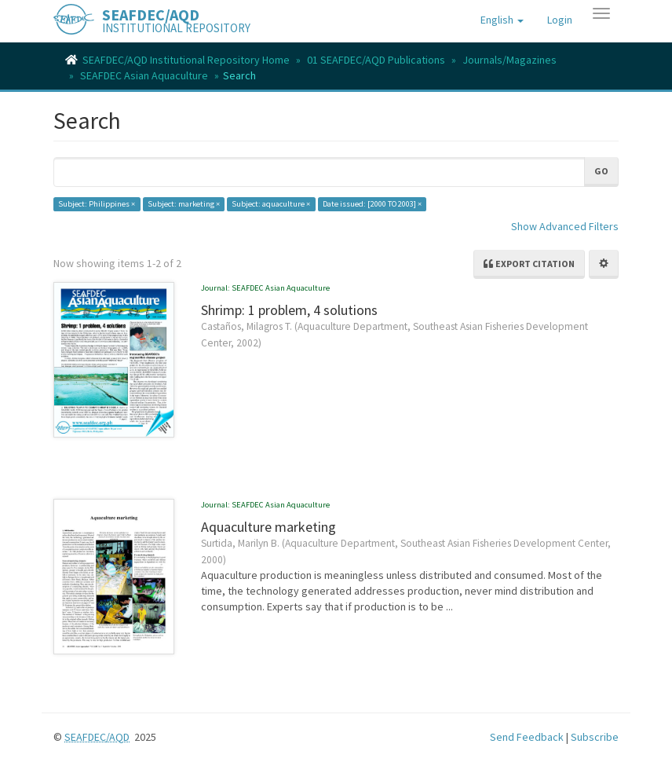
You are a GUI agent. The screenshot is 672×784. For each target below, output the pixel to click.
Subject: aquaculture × (271, 204)
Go (601, 171)
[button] (502, 20)
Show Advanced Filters (565, 226)
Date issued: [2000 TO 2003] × (372, 204)
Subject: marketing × (184, 204)
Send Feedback (527, 737)
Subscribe (595, 737)
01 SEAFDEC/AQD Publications (376, 60)
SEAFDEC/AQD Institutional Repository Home (186, 60)
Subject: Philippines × (97, 204)
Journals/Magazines (509, 60)
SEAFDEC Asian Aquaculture (144, 75)
